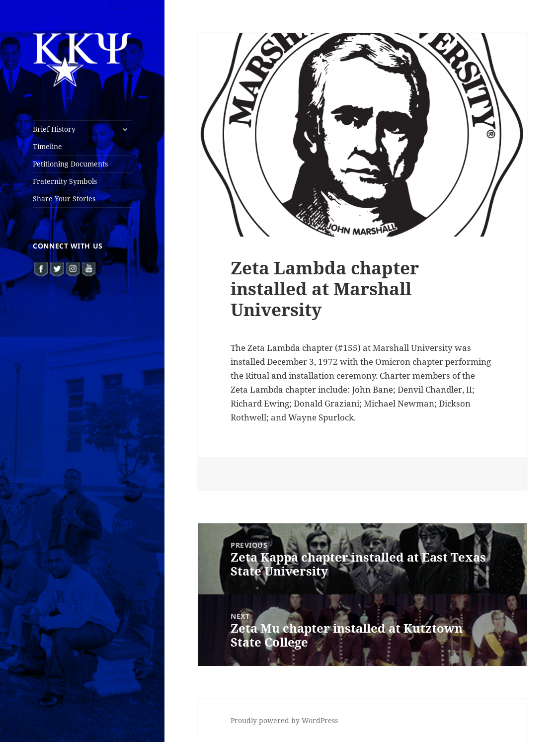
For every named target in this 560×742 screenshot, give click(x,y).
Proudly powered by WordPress (284, 720)
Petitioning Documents (70, 164)
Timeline (47, 146)
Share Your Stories (64, 199)
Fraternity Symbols (65, 181)
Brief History (54, 129)
